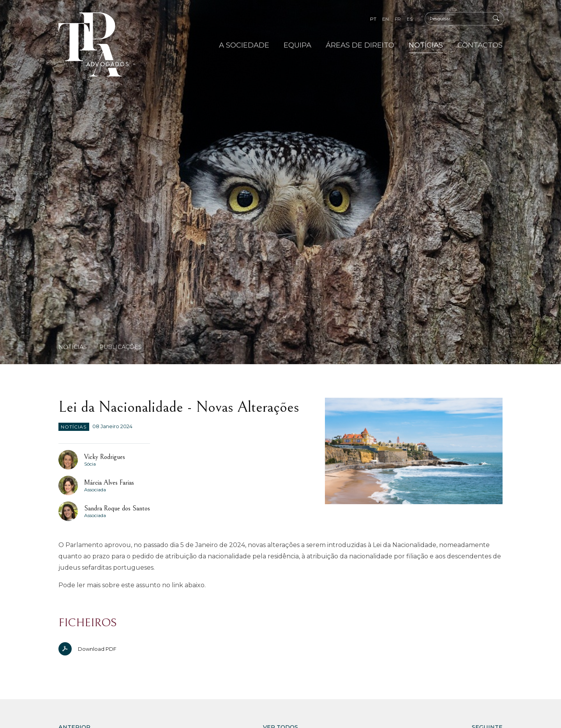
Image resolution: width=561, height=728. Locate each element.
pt (373, 19)
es (410, 19)
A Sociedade (244, 45)
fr (398, 19)
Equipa (297, 45)
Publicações (121, 347)
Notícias (426, 45)
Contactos (480, 45)
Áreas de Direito (360, 45)
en (385, 19)
